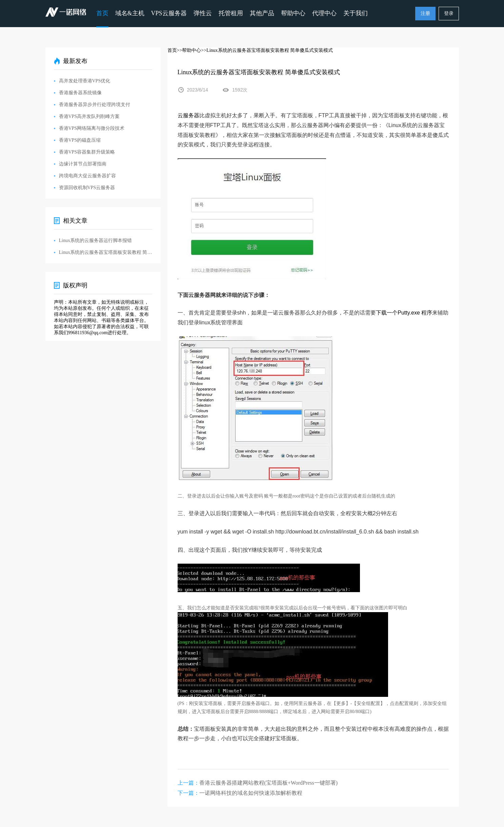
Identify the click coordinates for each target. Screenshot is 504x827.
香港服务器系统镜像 (80, 93)
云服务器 (188, 115)
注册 (425, 13)
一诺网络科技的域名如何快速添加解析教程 (251, 793)
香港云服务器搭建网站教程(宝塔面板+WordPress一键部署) (269, 783)
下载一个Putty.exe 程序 (404, 313)
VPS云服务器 (169, 13)
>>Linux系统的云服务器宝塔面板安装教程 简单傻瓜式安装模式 (267, 50)
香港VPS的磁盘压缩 (80, 140)
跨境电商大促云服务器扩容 (87, 176)
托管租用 (231, 13)
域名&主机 (130, 13)
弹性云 (203, 13)
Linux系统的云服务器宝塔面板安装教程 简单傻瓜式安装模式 (106, 252)
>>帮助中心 (189, 50)
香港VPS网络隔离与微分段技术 (92, 128)
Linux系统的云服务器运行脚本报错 (95, 240)
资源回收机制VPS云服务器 (87, 188)
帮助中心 (293, 13)
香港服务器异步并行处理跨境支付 (95, 105)
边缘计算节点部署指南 (83, 164)
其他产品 (262, 13)
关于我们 (356, 13)
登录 (449, 13)
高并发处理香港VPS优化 (85, 81)
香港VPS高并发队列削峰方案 (89, 116)
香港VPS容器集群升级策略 (87, 152)
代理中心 (324, 13)
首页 (102, 13)
